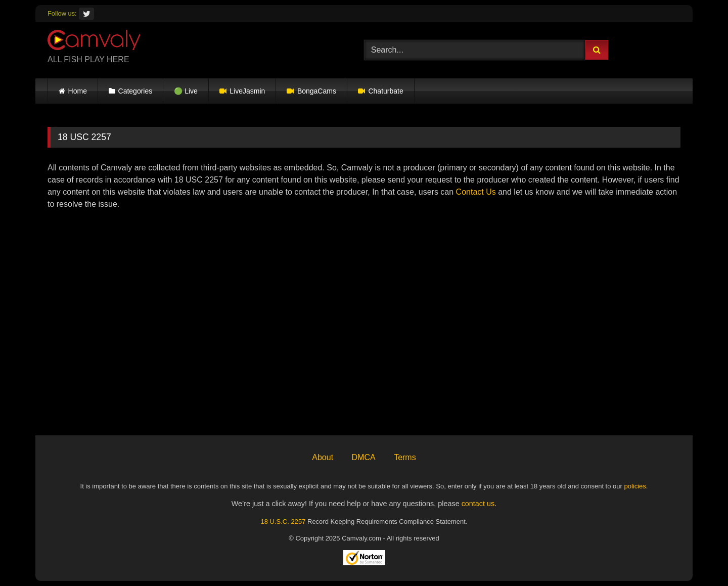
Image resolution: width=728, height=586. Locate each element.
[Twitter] (86, 14)
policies (635, 486)
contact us (478, 504)
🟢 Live (186, 91)
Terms (405, 457)
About (323, 457)
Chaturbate (381, 91)
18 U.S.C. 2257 (283, 522)
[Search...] (475, 50)
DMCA (364, 457)
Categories (135, 91)
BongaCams (311, 91)
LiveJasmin (242, 91)
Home (78, 91)
